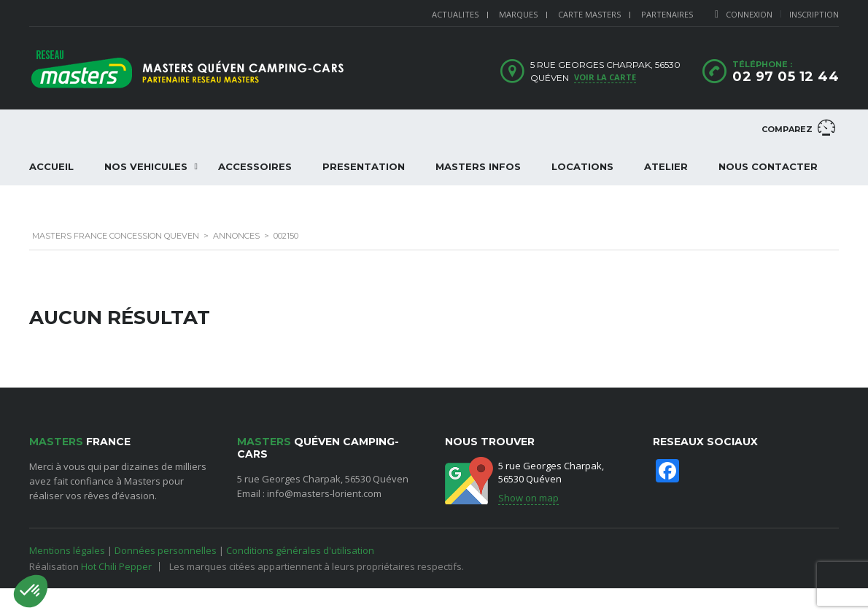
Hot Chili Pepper (116, 566)
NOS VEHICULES (146, 166)
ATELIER (666, 166)
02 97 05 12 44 (786, 77)
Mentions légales (67, 550)
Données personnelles (166, 550)
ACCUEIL (51, 166)
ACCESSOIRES (255, 166)
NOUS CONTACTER (768, 166)
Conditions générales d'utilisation (300, 550)
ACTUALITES (455, 14)
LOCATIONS (582, 166)
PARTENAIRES (667, 14)
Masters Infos (478, 166)
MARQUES (518, 14)
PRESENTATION (364, 166)
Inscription (814, 14)
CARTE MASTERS (589, 14)
